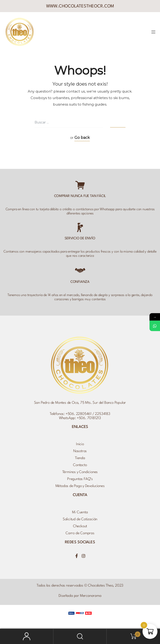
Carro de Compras (80, 533)
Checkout (80, 526)
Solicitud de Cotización (80, 519)
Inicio (80, 444)
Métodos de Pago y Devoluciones (80, 486)
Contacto (80, 465)
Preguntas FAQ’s (80, 479)
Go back (82, 138)
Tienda (80, 458)
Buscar (80, 636)
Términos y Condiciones (80, 472)
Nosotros (80, 451)
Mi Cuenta (80, 512)
